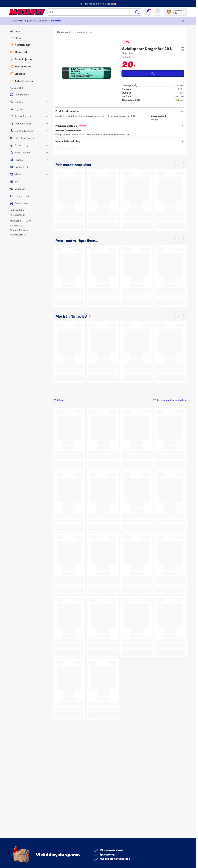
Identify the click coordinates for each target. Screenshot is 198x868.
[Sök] (90, 12)
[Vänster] (175, 163)
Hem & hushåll (64, 32)
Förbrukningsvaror (84, 32)
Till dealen (56, 21)
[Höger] (183, 163)
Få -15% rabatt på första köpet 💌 (98, 4)
